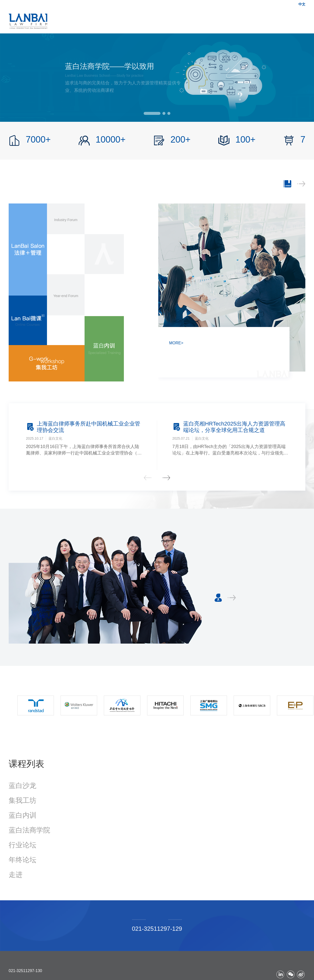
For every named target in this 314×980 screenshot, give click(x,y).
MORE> (176, 343)
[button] (152, 113)
